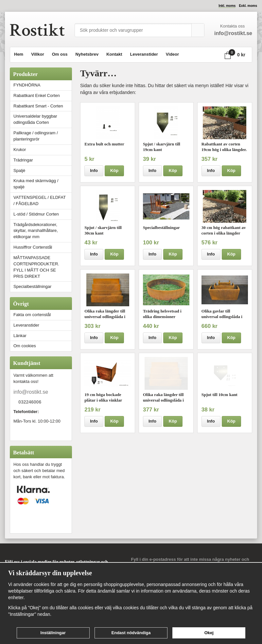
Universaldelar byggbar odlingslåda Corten (43, 119)
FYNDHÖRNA (27, 85)
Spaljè (19, 170)
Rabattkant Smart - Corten (43, 106)
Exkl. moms (248, 6)
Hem (19, 54)
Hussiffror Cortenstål (33, 247)
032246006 (30, 402)
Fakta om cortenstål (32, 315)
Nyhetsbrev (87, 54)
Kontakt (114, 54)
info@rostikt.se (31, 392)
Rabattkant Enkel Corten (37, 95)
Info (94, 170)
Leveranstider (144, 54)
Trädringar (23, 160)
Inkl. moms (227, 6)
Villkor (38, 54)
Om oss (60, 54)
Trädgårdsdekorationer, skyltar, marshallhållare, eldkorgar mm (36, 231)
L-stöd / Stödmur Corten (43, 214)
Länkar (20, 336)
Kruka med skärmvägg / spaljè (36, 184)
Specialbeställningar (32, 286)
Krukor (20, 150)
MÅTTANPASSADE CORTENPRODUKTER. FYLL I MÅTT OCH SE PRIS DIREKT (36, 267)
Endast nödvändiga (131, 633)
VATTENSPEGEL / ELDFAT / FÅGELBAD (40, 200)
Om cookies (25, 346)
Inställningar (53, 633)
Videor (172, 54)
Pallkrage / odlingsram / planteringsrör (36, 136)
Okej (209, 633)
